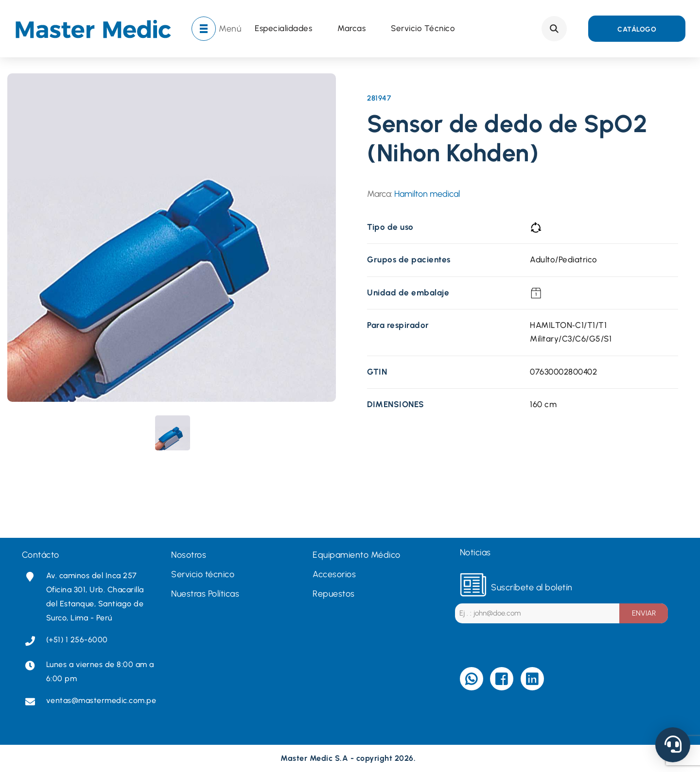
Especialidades (283, 29)
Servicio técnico (423, 29)
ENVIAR (644, 613)
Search (554, 29)
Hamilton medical (427, 194)
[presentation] (173, 433)
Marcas (351, 29)
